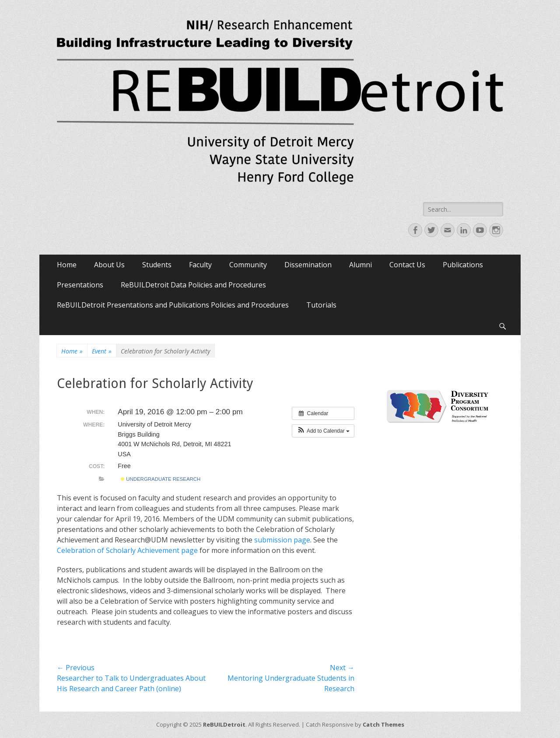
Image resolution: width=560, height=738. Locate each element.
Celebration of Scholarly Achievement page (127, 550)
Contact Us (407, 265)
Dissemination (308, 265)
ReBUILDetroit (224, 724)
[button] (323, 431)
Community (248, 265)
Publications (463, 265)
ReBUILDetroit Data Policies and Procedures (193, 285)
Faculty (200, 265)
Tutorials (321, 305)
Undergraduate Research (161, 479)
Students (157, 265)
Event (102, 351)
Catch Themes (383, 724)
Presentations (80, 285)
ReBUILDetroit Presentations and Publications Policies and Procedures (173, 305)
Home (67, 265)
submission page (282, 540)
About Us (109, 265)
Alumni (360, 265)
